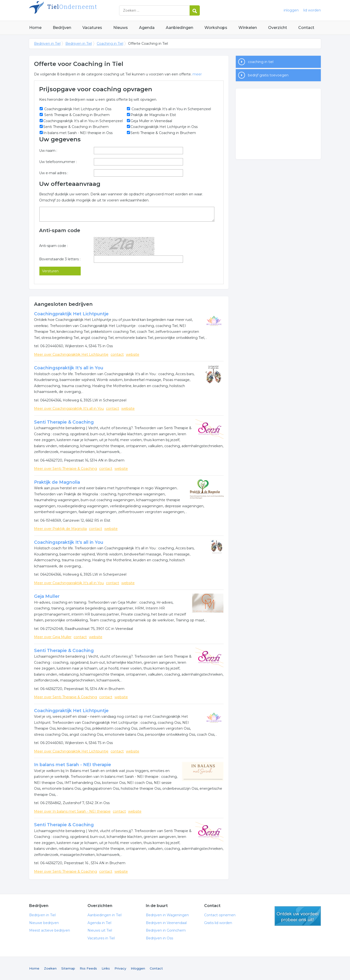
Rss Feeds (88, 968)
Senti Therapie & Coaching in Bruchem (76, 115)
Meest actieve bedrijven (50, 930)
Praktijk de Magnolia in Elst (153, 115)
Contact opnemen (220, 915)
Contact (306, 28)
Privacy (120, 968)
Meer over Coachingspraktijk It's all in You (69, 408)
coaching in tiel (261, 62)
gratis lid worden (298, 916)
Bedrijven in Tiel (90, 10)
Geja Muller (47, 596)
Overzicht (278, 28)
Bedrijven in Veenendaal (166, 923)
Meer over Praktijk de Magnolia (60, 529)
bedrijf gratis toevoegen (268, 75)
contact (117, 354)
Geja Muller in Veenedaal (151, 121)
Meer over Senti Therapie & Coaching (66, 469)
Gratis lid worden (218, 923)
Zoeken (50, 968)
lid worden (312, 10)
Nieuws (121, 28)
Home (35, 28)
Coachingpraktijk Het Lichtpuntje (71, 314)
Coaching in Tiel (110, 44)
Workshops (216, 28)
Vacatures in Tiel (101, 938)
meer (197, 74)
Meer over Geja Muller (53, 637)
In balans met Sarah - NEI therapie (73, 765)
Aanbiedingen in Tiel (105, 915)
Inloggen (138, 968)
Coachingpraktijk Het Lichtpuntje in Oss (77, 109)
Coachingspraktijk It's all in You (69, 368)
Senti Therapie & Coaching (64, 422)
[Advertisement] (278, 124)
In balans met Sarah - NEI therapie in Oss (78, 133)
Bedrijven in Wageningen (167, 915)
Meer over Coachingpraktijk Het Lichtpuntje (71, 354)
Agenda (147, 28)
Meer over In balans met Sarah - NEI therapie (72, 811)
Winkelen (248, 28)
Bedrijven (62, 28)
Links (106, 968)
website (133, 354)
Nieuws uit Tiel (100, 930)
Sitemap (68, 968)
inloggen (291, 10)
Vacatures (92, 28)
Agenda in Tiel (99, 923)
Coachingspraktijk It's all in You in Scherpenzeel (171, 109)
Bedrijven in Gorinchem (166, 930)
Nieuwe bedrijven (44, 923)
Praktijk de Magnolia (57, 482)
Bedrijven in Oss (159, 938)
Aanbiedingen (179, 28)
